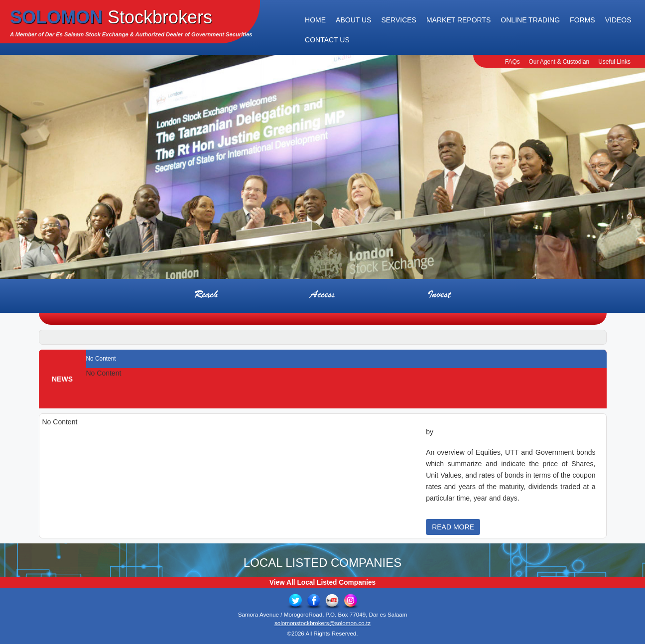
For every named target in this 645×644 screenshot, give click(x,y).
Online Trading (530, 20)
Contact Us (327, 40)
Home (315, 20)
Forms (582, 20)
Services (399, 20)
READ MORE (453, 527)
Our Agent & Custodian (559, 62)
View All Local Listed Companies (322, 582)
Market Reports (458, 20)
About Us (353, 20)
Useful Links (614, 62)
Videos (618, 20)
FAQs (513, 62)
